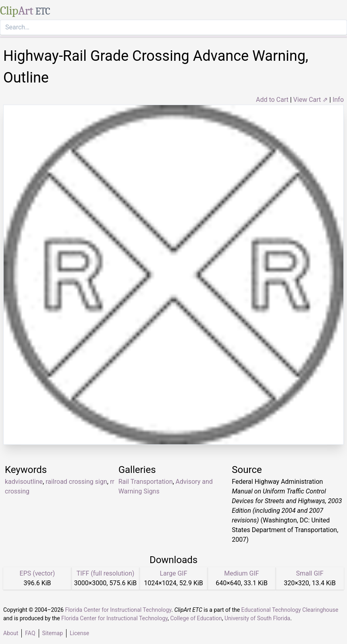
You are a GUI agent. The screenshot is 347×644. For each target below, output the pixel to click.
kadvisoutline (24, 482)
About (11, 633)
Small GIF (310, 573)
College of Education (196, 618)
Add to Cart (272, 100)
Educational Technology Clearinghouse (290, 610)
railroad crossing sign (76, 482)
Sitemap (53, 633)
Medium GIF (241, 573)
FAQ (30, 633)
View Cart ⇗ (311, 100)
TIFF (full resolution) (106, 573)
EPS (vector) (37, 573)
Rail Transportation (146, 482)
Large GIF (173, 573)
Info (338, 100)
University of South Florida (257, 618)
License (79, 633)
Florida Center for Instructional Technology (118, 610)
